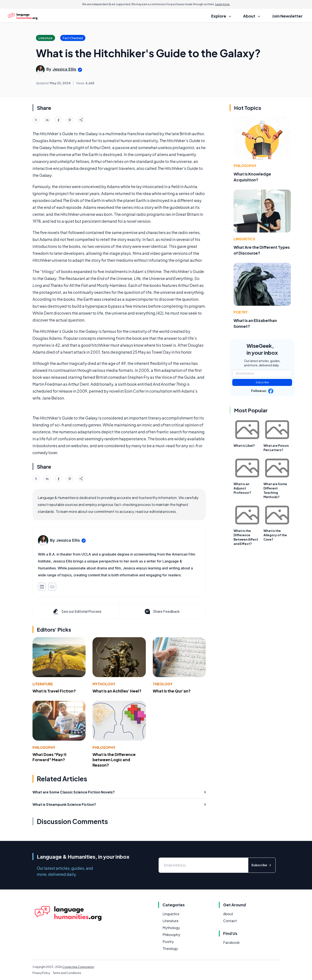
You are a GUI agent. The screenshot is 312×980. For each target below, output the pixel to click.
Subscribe (262, 382)
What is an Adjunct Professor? (242, 488)
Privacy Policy (41, 973)
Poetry (241, 312)
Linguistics (244, 239)
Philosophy (44, 747)
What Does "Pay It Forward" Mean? (50, 757)
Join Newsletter (287, 16)
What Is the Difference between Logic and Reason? (114, 760)
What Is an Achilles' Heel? (117, 691)
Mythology (104, 684)
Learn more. (223, 4)
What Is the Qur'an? (172, 691)
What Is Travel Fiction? (54, 691)
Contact (230, 921)
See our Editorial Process (77, 611)
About (228, 914)
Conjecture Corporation (78, 967)
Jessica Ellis (64, 69)
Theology (163, 684)
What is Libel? (244, 445)
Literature (43, 684)
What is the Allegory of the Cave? (275, 535)
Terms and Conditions (67, 973)
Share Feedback (162, 611)
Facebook (231, 942)
